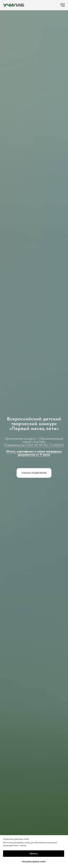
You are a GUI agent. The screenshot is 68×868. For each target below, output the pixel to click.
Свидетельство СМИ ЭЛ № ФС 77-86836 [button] (34, 445)
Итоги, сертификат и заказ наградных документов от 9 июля (34, 453)
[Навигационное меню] (63, 5)
